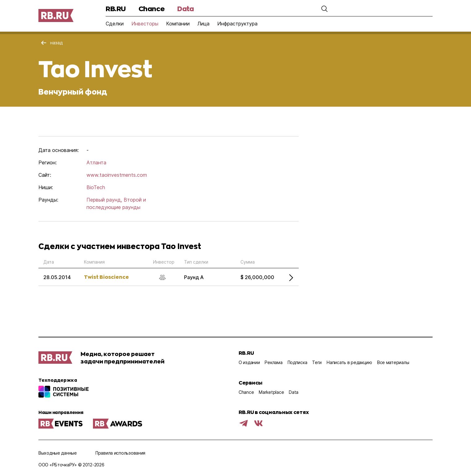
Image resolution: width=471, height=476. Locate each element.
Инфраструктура (237, 24)
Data (185, 9)
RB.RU (116, 9)
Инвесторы (145, 24)
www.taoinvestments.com (117, 175)
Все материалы (393, 362)
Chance (152, 9)
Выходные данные (58, 453)
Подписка (297, 362)
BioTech (96, 187)
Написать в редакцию (349, 362)
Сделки (115, 24)
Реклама (273, 362)
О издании (249, 362)
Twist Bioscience (106, 277)
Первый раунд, (104, 200)
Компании (178, 24)
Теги (317, 362)
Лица (203, 24)
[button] (321, 9)
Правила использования (120, 453)
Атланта (96, 162)
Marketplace (271, 392)
